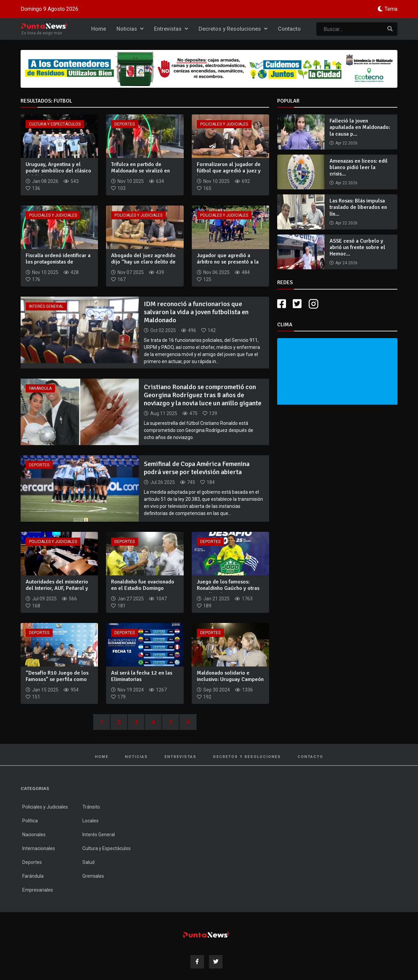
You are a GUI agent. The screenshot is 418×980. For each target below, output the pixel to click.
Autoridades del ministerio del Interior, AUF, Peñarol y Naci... (57, 588)
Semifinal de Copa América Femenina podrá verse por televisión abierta (197, 468)
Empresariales (38, 890)
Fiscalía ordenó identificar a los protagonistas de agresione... (58, 262)
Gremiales (93, 876)
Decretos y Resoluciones (233, 29)
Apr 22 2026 (346, 143)
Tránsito (91, 807)
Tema (391, 9)
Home (99, 29)
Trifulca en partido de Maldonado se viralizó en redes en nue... (140, 171)
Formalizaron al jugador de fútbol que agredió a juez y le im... (229, 171)
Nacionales (34, 835)
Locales (90, 821)
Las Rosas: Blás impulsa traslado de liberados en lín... (358, 207)
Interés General (46, 306)
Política (30, 821)
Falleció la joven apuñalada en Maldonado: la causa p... (360, 127)
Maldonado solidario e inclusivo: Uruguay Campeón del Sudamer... (230, 679)
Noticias (130, 29)
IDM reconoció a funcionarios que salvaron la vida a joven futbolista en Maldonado (196, 312)
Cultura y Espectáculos (55, 124)
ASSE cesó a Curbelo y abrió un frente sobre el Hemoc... (357, 247)
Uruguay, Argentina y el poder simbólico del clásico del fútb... (58, 171)
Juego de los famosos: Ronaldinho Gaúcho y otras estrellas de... (228, 588)
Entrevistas (171, 29)
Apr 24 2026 (346, 263)
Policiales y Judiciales (224, 124)
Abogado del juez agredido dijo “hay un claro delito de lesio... (143, 262)
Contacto (289, 29)
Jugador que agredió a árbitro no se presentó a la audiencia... (228, 262)
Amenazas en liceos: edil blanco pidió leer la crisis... (359, 167)
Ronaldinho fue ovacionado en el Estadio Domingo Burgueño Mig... (143, 588)
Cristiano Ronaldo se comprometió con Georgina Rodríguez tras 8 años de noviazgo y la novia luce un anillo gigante (203, 395)
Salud (88, 862)
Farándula (40, 388)
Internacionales (39, 848)
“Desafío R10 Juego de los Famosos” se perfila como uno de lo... (57, 679)
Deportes (125, 124)
